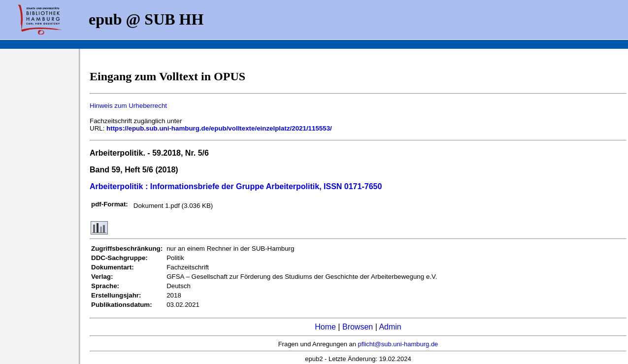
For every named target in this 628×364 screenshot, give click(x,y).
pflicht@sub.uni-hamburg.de (398, 344)
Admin (390, 327)
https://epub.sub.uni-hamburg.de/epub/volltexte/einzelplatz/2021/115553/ (219, 128)
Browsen (358, 327)
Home (325, 327)
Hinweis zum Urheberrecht (128, 106)
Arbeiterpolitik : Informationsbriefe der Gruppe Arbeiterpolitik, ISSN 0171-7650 (236, 186)
